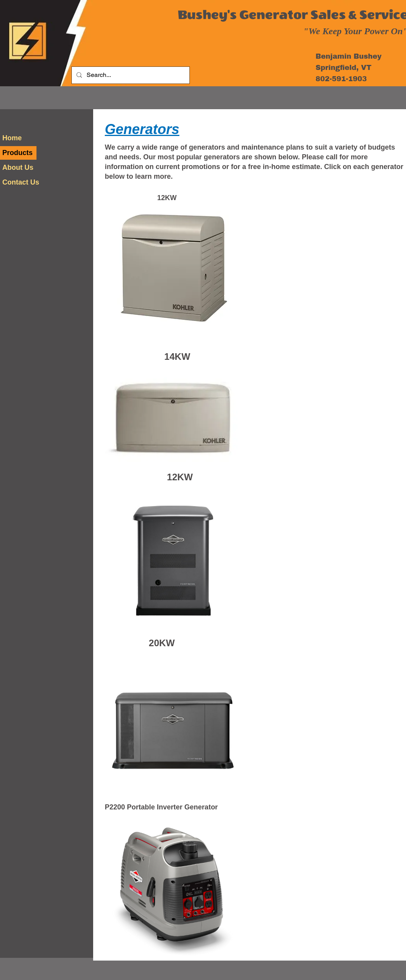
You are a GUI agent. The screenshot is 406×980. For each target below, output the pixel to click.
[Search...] (130, 75)
